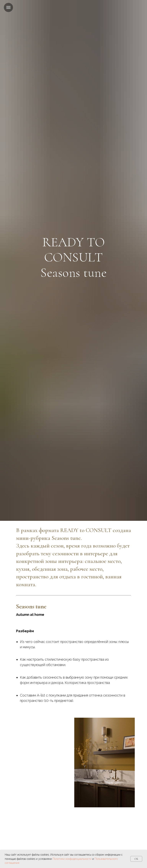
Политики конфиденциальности (72, 859)
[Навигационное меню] (8, 7)
